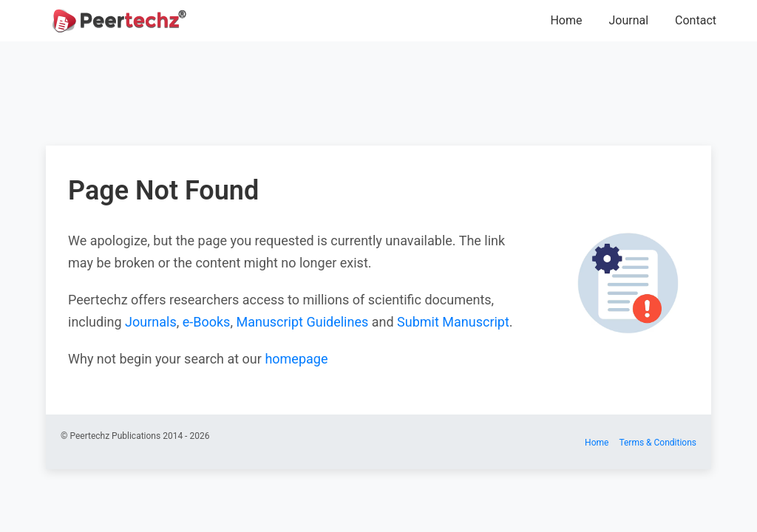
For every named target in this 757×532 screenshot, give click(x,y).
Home (566, 20)
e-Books (207, 322)
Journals (151, 322)
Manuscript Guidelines (302, 322)
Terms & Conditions (658, 443)
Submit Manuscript (453, 322)
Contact (696, 20)
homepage (296, 359)
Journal (628, 20)
